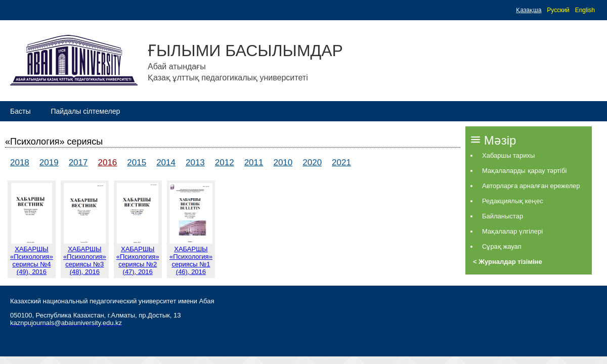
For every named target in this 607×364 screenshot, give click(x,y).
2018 (20, 163)
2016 (107, 163)
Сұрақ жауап (502, 246)
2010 (283, 163)
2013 (195, 163)
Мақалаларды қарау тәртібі (524, 171)
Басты (20, 111)
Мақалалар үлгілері (512, 231)
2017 (78, 163)
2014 (166, 163)
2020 (312, 163)
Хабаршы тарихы (508, 155)
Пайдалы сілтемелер (85, 111)
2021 (341, 163)
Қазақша (529, 10)
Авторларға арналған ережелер (531, 186)
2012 (225, 163)
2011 (254, 163)
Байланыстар (503, 216)
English (585, 10)
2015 (137, 163)
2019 (49, 163)
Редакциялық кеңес (513, 201)
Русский (558, 10)
